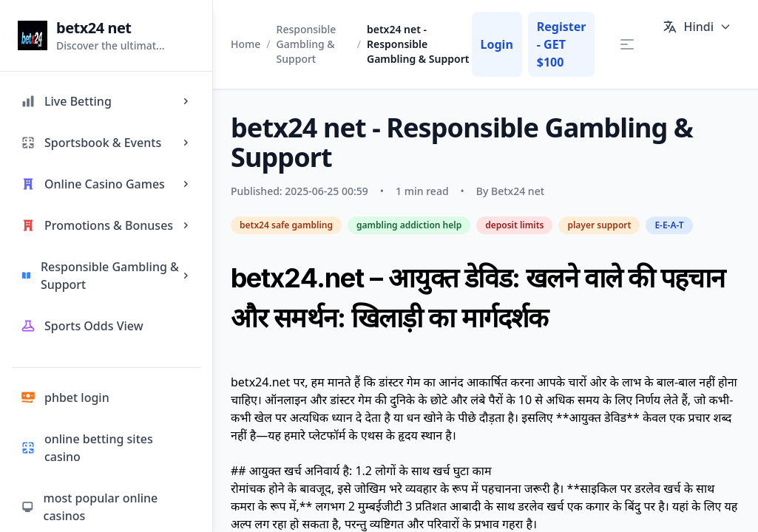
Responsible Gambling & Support (307, 44)
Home (246, 44)
